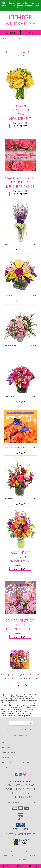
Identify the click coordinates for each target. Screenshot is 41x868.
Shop (10, 33)
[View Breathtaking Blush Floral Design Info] (21, 325)
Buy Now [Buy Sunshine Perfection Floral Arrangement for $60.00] (20, 126)
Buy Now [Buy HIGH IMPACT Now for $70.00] (21, 300)
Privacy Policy (11, 855)
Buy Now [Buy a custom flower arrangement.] (20, 685)
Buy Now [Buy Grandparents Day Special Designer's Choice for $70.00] (20, 637)
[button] (20, 825)
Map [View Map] (21, 866)
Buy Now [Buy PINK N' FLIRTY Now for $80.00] (21, 402)
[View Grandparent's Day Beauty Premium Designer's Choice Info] (21, 426)
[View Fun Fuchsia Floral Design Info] (21, 477)
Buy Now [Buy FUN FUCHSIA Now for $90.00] (21, 504)
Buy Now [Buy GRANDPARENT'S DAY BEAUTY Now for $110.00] (21, 453)
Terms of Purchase (27, 855)
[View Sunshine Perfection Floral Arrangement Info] (21, 83)
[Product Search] (21, 723)
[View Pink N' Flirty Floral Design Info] (21, 376)
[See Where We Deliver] (21, 736)
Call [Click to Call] (7, 866)
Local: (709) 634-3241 (21, 793)
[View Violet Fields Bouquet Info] (21, 223)
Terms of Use (21, 859)
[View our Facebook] (17, 776)
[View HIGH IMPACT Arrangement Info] (21, 274)
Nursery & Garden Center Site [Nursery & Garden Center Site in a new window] (21, 834)
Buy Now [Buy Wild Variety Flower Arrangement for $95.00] (20, 569)
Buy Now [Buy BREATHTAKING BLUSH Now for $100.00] (21, 351)
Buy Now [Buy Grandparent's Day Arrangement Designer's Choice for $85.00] (20, 194)
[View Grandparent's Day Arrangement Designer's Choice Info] (21, 155)
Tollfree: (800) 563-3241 (20, 797)
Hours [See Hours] (34, 866)
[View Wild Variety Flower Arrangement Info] (21, 529)
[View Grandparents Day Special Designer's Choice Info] (21, 597)
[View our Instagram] (24, 776)
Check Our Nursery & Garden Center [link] (21, 53)
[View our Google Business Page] (21, 776)
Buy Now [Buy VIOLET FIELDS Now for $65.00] (21, 249)
